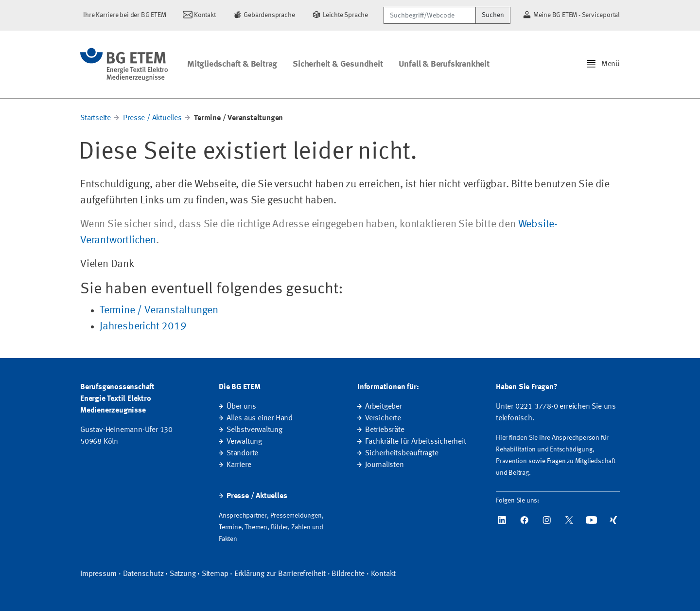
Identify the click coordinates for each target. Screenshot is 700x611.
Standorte (242, 453)
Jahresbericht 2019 (143, 326)
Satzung (183, 574)
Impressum (98, 574)
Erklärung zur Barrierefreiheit (280, 574)
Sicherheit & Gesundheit (338, 64)
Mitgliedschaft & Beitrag (232, 64)
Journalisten (385, 465)
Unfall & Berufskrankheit (444, 64)
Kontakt (384, 574)
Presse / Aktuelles (152, 118)
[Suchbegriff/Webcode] (430, 15)
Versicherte (383, 418)
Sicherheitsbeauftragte (402, 453)
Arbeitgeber (384, 407)
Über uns (241, 407)
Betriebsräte (385, 430)
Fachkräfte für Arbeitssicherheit (416, 442)
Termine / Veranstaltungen (159, 310)
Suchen (493, 15)
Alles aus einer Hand (260, 418)
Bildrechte (348, 574)
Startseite (96, 118)
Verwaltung (244, 442)
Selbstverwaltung (254, 430)
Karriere (239, 465)
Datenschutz (143, 574)
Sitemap (215, 574)
